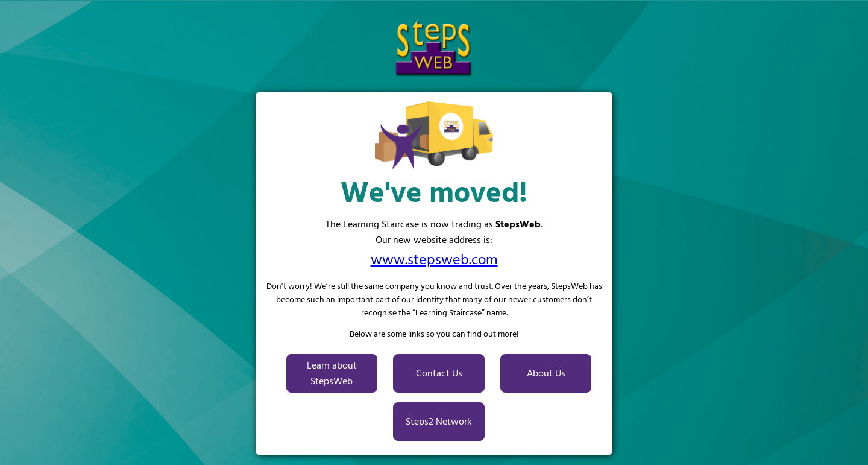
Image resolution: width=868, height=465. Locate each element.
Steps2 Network (439, 422)
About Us (546, 373)
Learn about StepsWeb (332, 373)
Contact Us (439, 373)
